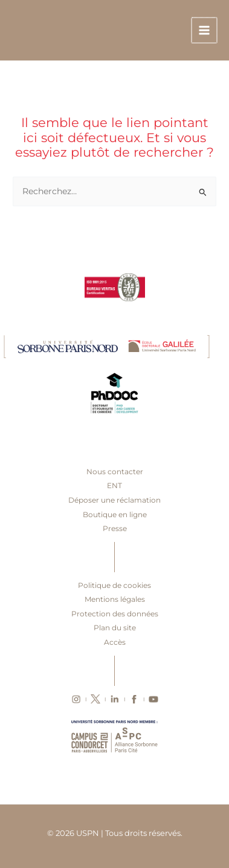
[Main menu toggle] (205, 31)
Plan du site (115, 628)
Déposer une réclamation (114, 500)
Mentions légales (115, 599)
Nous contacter (115, 472)
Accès (115, 642)
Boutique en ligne (115, 514)
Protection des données (115, 614)
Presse (115, 528)
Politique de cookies (114, 585)
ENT (114, 485)
